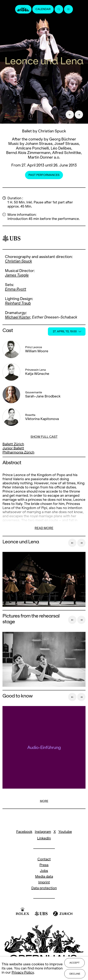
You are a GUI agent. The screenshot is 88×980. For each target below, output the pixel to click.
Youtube (65, 832)
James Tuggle (17, 275)
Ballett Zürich (13, 444)
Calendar (43, 9)
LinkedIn (44, 838)
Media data (44, 876)
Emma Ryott (16, 289)
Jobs (44, 871)
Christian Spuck (18, 261)
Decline (75, 974)
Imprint (44, 882)
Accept (74, 963)
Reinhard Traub (18, 303)
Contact (44, 859)
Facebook (24, 832)
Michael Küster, (18, 317)
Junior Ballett (13, 448)
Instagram (43, 832)
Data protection (44, 888)
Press (44, 865)
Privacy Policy (23, 972)
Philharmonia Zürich (18, 452)
